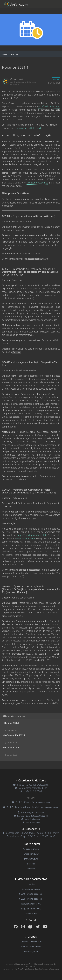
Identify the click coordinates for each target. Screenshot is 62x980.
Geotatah (38, 969)
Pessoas (31, 864)
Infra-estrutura (31, 859)
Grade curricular (31, 854)
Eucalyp (31, 969)
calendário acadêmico (37, 183)
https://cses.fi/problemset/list (32, 535)
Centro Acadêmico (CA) (31, 942)
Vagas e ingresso (31, 849)
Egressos (31, 869)
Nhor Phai (18, 969)
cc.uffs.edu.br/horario (49, 106)
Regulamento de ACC (31, 909)
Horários (31, 884)
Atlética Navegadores (31, 947)
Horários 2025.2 (12, 747)
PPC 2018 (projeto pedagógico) (31, 894)
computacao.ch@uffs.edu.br (28, 128)
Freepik (25, 969)
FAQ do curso (31, 914)
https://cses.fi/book (26, 538)
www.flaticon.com (53, 969)
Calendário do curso (31, 889)
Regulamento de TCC (31, 904)
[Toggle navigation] (55, 4)
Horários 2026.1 (12, 723)
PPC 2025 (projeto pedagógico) (31, 899)
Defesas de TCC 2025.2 (15, 735)
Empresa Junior (31, 952)
